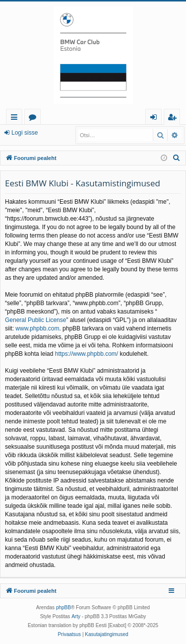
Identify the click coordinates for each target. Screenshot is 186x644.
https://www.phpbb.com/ (87, 354)
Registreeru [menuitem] (174, 119)
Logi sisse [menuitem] (155, 119)
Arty (76, 616)
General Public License (35, 320)
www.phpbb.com (37, 328)
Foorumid (34, 119)
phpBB (63, 607)
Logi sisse (25, 133)
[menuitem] (177, 158)
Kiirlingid (16, 119)
